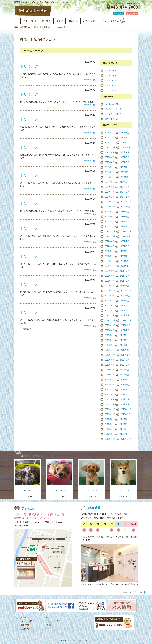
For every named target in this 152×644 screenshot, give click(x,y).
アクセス (117, 14)
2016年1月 (124, 434)
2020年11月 (126, 291)
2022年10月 (110, 236)
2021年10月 (110, 266)
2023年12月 (110, 202)
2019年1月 (124, 345)
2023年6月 (110, 217)
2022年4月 (110, 251)
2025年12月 (110, 142)
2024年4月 (110, 192)
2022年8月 (110, 241)
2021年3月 (124, 281)
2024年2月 (110, 197)
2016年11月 (126, 409)
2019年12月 (110, 320)
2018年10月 (110, 355)
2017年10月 (110, 385)
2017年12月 (110, 380)
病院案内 (50, 21)
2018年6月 (110, 365)
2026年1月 (124, 138)
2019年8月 (110, 330)
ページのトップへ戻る (131, 592)
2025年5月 (124, 157)
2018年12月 (110, 350)
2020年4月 (110, 310)
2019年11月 (126, 320)
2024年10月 (110, 177)
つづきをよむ (90, 80)
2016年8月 (110, 419)
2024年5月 (124, 187)
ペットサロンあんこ (122, 21)
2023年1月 (124, 226)
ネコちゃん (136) (113, 104)
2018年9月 (126, 355)
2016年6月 (110, 424)
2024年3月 (124, 192)
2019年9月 (126, 325)
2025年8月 (110, 152)
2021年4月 (110, 281)
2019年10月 (110, 325)
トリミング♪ (110, 71)
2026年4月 (110, 133)
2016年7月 (124, 419)
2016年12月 (110, 409)
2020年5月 (124, 306)
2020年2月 (110, 315)
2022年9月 (126, 236)
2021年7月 (124, 271)
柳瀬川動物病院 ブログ (39, 456)
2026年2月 (110, 138)
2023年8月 (110, 212)
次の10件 (27, 329)
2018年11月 (126, 350)
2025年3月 (124, 162)
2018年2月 (110, 375)
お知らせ (79, 21)
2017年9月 (126, 385)
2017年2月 (110, 404)
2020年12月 (110, 291)
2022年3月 (124, 251)
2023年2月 (110, 226)
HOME (24, 617)
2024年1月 (124, 197)
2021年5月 (124, 276)
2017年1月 (124, 404)
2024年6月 (110, 187)
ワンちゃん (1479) (113, 109)
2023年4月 (110, 222)
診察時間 (131, 14)
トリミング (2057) (113, 114)
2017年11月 (126, 380)
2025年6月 (110, 157)
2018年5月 (124, 365)
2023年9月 (126, 207)
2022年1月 (124, 256)
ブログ (64, 21)
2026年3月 (124, 133)
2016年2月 (110, 434)
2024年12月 (110, 172)
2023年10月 (110, 207)
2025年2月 (110, 167)
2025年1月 (124, 167)
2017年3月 (124, 399)
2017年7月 (124, 390)
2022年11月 (126, 231)
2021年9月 (126, 266)
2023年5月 (124, 217)
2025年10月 (110, 147)
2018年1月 (124, 375)
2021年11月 (126, 261)
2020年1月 (124, 315)
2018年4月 (110, 370)
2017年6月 (110, 394)
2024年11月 (126, 172)
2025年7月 (124, 152)
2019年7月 (124, 330)
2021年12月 (110, 261)
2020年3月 (124, 310)
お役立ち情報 (97, 21)
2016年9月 (126, 414)
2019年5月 (124, 335)
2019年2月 (110, 345)
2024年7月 (124, 182)
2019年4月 (110, 340)
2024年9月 (126, 177)
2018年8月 (110, 360)
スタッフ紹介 (31, 21)
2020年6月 (110, 306)
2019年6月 (110, 335)
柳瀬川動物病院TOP (22, 27)
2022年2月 (110, 256)
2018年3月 (124, 370)
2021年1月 (124, 286)
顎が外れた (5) (111, 119)
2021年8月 (110, 271)
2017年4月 (110, 399)
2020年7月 (124, 301)
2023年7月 (124, 212)
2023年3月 (124, 222)
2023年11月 (126, 202)
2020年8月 (110, 301)
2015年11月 (126, 439)
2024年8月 (110, 182)
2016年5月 (124, 424)
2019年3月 (124, 340)
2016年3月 (124, 429)
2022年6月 (110, 246)
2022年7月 (124, 241)
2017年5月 (124, 394)
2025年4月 (110, 162)
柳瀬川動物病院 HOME (16, 21)
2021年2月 (110, 286)
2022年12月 (110, 231)
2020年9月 (126, 296)
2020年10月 (110, 296)
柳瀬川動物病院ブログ (44, 27)
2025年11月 (126, 142)
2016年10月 (110, 414)
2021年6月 (110, 276)
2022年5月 (124, 246)
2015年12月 (110, 439)
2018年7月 (124, 360)
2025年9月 (126, 147)
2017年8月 (110, 390)
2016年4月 (110, 429)
